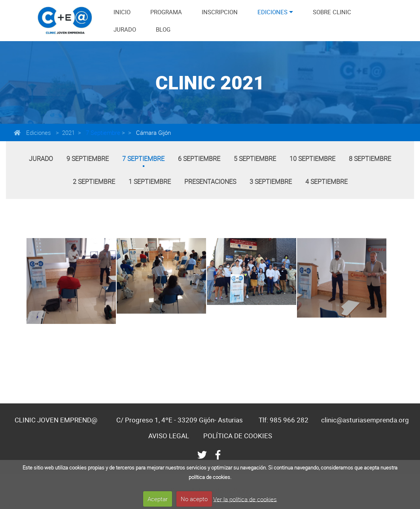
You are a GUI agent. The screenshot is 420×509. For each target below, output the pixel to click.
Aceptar (158, 499)
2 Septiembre (94, 182)
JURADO (125, 29)
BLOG (163, 29)
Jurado (41, 159)
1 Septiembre (150, 182)
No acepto (194, 499)
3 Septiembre (271, 182)
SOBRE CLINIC (332, 12)
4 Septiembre (326, 182)
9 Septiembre (88, 159)
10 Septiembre (312, 159)
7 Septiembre (102, 132)
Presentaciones (210, 182)
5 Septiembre (255, 159)
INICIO (122, 12)
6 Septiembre (199, 159)
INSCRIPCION (220, 12)
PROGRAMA (166, 12)
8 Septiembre (370, 159)
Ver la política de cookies (245, 499)
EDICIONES (272, 12)
